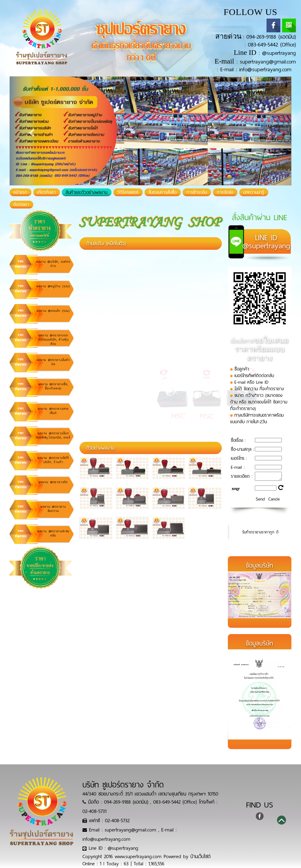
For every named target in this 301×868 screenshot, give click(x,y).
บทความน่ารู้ (254, 192)
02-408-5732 (117, 821)
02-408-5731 (94, 811)
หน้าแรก (22, 192)
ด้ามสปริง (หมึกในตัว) (106, 243)
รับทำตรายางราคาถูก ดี (260, 532)
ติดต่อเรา (21, 205)
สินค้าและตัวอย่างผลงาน (86, 192)
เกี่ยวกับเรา (46, 192)
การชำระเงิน (197, 192)
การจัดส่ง (225, 192)
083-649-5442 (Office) (272, 45)
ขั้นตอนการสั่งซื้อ (162, 192)
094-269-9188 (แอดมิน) (271, 37)
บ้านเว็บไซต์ (200, 856)
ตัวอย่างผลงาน (100, 448)
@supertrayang (279, 53)
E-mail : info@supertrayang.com (256, 69)
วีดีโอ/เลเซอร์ (128, 192)
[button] (31, 131)
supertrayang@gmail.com (268, 62)
